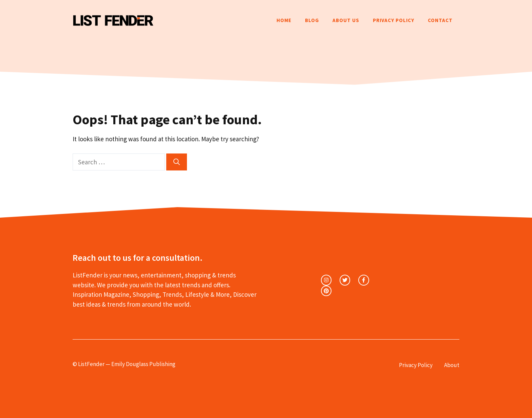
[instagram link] (326, 280)
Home (284, 20)
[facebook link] (364, 280)
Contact (440, 20)
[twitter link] (345, 280)
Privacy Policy (394, 20)
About (452, 365)
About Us (346, 20)
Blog (312, 20)
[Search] (177, 162)
